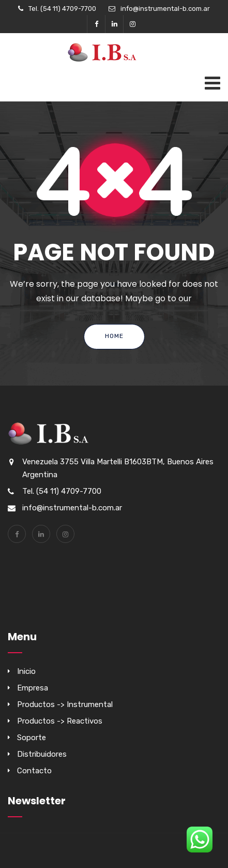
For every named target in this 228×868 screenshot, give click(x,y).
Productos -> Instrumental (65, 704)
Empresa (33, 688)
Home (114, 336)
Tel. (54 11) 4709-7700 (62, 9)
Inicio (26, 671)
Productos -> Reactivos (60, 721)
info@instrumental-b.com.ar (165, 9)
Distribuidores (42, 754)
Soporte (32, 738)
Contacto (34, 771)
